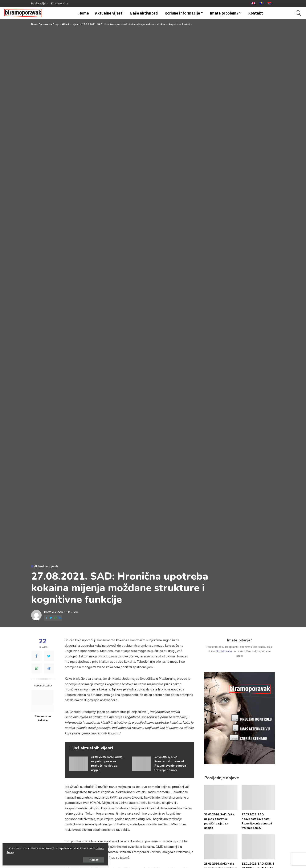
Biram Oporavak (54, 612)
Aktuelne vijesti (46, 566)
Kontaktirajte (224, 651)
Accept (52, 859)
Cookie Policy (53, 852)
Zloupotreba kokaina (43, 718)
